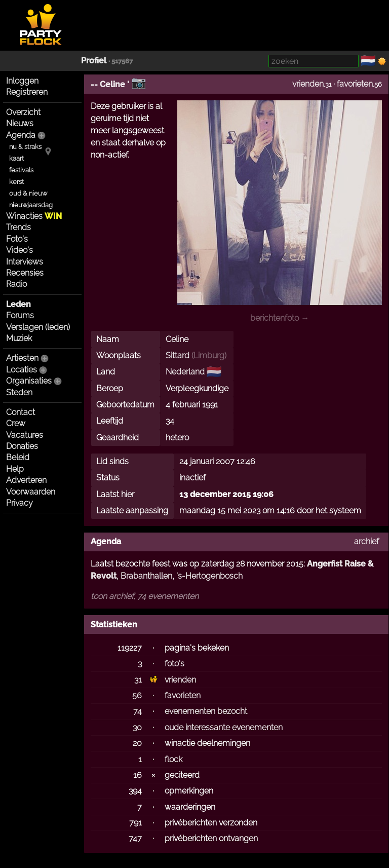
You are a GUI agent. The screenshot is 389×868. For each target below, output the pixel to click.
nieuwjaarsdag (31, 205)
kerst (16, 182)
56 (137, 695)
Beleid (18, 457)
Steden (19, 392)
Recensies (25, 273)
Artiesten (22, 358)
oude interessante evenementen (224, 727)
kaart (16, 158)
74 (138, 711)
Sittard (178, 355)
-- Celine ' (110, 84)
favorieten (355, 84)
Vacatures (25, 435)
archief (366, 541)
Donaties (22, 446)
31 (138, 680)
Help (15, 469)
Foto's (17, 239)
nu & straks (25, 147)
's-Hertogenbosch (209, 576)
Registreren (27, 92)
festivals (21, 170)
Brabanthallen (146, 576)
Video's (20, 250)
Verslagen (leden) (38, 327)
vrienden (308, 84)
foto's (174, 664)
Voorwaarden (31, 492)
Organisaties (29, 381)
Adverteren (26, 480)
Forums (20, 315)
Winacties (34, 216)
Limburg (209, 355)
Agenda (21, 135)
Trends (18, 227)
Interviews (25, 262)
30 (137, 727)
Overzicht (23, 112)
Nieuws (20, 123)
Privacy (20, 503)
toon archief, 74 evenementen (145, 596)
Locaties (22, 370)
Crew (16, 423)
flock (173, 759)
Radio (16, 284)
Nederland (185, 372)
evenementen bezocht (206, 711)
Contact (21, 412)
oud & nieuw (28, 193)
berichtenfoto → (280, 318)
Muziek (19, 338)
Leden (18, 304)
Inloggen (22, 81)
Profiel (94, 61)
